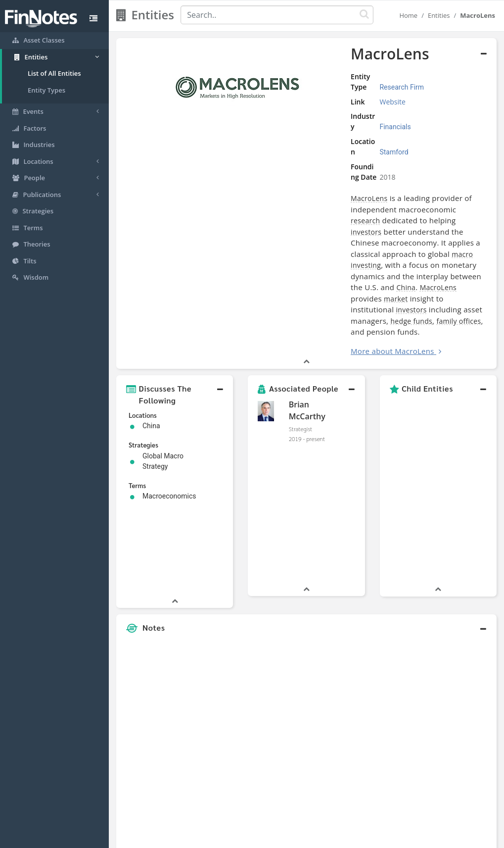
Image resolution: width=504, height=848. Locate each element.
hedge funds (375, 234)
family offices (422, 234)
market (342, 223)
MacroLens (276, 167)
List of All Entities (54, 73)
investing (366, 201)
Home (408, 15)
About (186, 838)
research (332, 178)
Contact (328, 838)
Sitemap (217, 838)
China (446, 212)
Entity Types (46, 90)
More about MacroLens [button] (300, 264)
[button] (175, 307)
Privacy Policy (258, 838)
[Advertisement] (447, 606)
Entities (439, 15)
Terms (297, 838)
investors (440, 178)
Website (319, 91)
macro (339, 201)
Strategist (301, 342)
